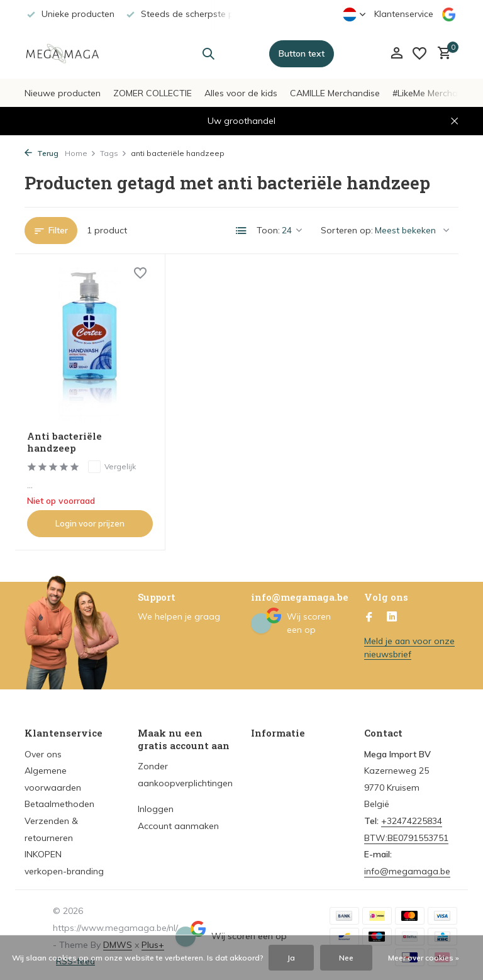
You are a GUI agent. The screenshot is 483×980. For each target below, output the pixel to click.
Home (80, 153)
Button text (302, 53)
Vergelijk (113, 463)
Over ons (43, 750)
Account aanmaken (178, 822)
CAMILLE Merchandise (335, 93)
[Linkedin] (392, 614)
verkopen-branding (64, 867)
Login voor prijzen (89, 520)
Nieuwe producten (63, 93)
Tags (114, 153)
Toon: (268, 230)
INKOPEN (43, 850)
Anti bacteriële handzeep (65, 439)
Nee (346, 958)
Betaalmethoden (59, 801)
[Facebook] (369, 614)
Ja (291, 958)
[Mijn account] (397, 54)
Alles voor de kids (241, 93)
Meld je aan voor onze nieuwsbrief (410, 644)
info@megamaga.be (407, 867)
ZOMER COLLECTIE (153, 93)
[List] (241, 231)
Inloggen (156, 806)
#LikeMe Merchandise (436, 93)
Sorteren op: (347, 230)
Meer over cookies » (424, 958)
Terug (42, 153)
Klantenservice (404, 14)
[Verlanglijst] (419, 53)
